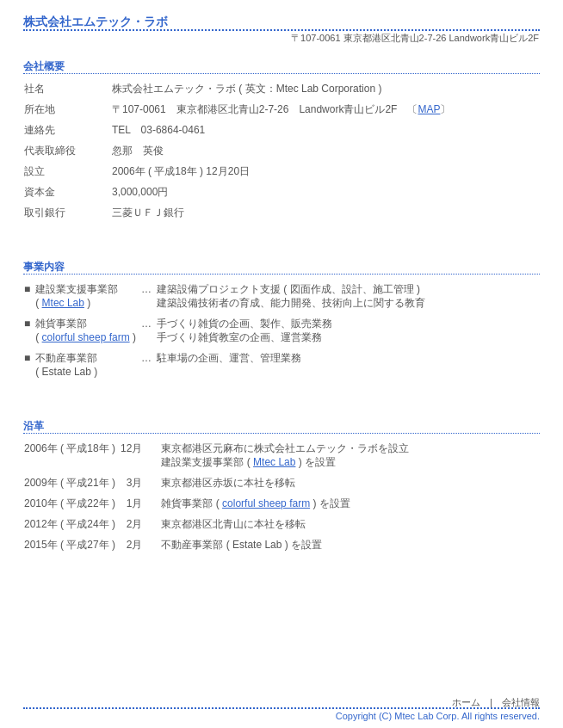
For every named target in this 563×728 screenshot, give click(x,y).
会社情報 (521, 702)
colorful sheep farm (86, 337)
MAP (429, 109)
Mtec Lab (63, 303)
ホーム (466, 702)
